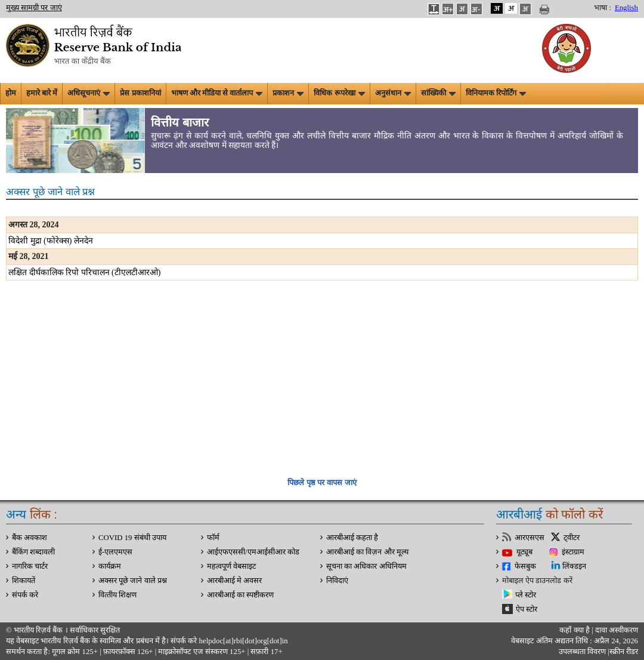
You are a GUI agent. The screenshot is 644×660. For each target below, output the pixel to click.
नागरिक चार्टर (30, 566)
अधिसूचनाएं (89, 93)
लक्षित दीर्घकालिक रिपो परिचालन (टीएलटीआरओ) (84, 272)
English (626, 8)
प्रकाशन (288, 93)
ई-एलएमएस (115, 552)
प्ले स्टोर (526, 595)
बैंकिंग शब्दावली (33, 552)
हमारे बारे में (42, 93)
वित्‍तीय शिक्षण (117, 595)
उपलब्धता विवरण (582, 652)
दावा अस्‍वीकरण (617, 630)
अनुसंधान (393, 93)
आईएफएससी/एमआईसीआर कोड (253, 552)
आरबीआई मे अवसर (234, 581)
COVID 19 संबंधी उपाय (132, 538)
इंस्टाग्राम (573, 552)
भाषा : (603, 8)
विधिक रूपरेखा (339, 93)
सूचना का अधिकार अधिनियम (366, 566)
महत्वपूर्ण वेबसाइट (231, 566)
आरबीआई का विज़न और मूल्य (367, 552)
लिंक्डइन (574, 566)
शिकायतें (24, 581)
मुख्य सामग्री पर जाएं (34, 8)
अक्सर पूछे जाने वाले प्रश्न (133, 581)
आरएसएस (530, 538)
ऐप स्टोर (527, 609)
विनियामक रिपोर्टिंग (496, 93)
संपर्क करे (25, 595)
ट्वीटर (572, 538)
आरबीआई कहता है (352, 538)
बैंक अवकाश (30, 538)
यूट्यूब (524, 552)
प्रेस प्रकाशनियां (140, 93)
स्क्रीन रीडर (624, 652)
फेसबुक (525, 566)
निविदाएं (337, 581)
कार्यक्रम (110, 566)
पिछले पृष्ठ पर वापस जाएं (322, 482)
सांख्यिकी (438, 93)
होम (11, 93)
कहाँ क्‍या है (575, 630)
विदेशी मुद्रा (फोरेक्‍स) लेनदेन (51, 241)
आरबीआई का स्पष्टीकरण (240, 595)
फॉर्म (213, 538)
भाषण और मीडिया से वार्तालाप (217, 93)
